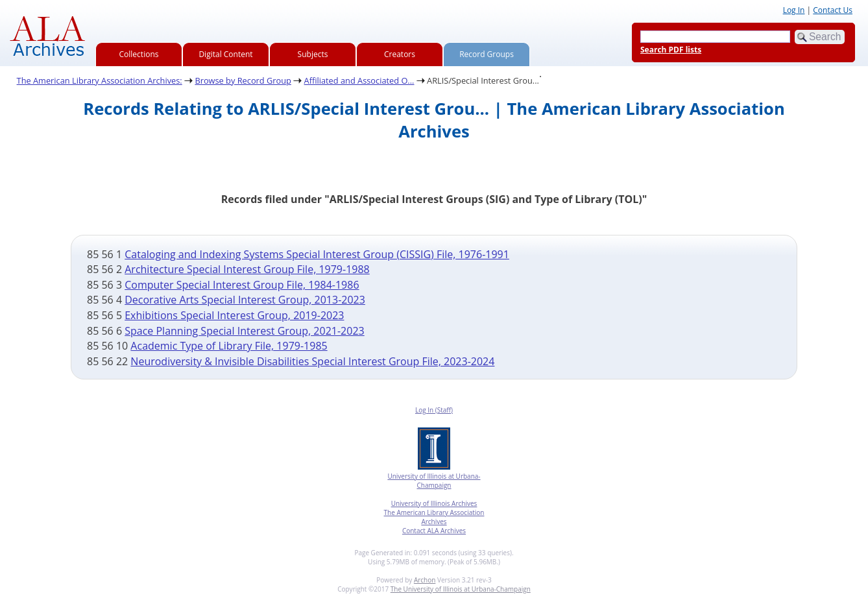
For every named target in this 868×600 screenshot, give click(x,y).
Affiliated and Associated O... (359, 80)
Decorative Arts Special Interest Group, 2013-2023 (245, 300)
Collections (139, 54)
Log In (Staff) (434, 410)
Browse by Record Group (243, 80)
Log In (794, 10)
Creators (400, 54)
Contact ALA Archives (434, 531)
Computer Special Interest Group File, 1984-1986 (242, 285)
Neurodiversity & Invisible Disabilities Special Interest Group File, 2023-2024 (312, 361)
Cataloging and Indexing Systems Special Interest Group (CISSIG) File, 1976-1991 (317, 254)
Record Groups (487, 54)
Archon (425, 580)
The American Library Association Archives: (100, 80)
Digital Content (225, 54)
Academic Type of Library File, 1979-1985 (229, 346)
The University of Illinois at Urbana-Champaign (461, 589)
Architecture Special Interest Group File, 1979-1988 (247, 269)
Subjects (313, 54)
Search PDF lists (671, 50)
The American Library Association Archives (434, 517)
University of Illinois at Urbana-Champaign (434, 481)
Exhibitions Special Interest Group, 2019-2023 (234, 315)
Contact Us (833, 10)
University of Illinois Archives (434, 503)
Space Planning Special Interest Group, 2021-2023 (244, 331)
